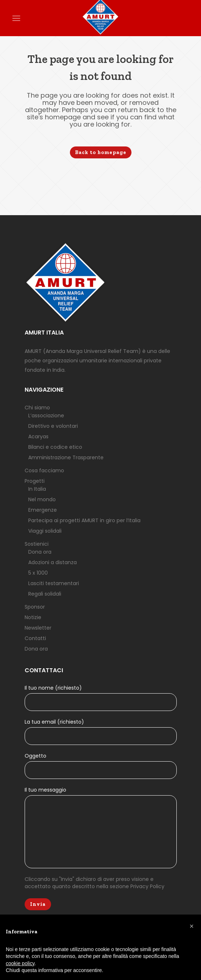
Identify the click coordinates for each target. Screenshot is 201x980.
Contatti (35, 639)
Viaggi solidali (45, 532)
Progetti (35, 482)
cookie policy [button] (20, 963)
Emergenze (43, 511)
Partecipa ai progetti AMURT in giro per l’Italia (84, 521)
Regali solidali (45, 595)
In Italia (37, 490)
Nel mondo (42, 500)
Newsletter (38, 629)
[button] (192, 926)
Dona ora (40, 553)
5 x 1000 (38, 574)
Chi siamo (37, 408)
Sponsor (35, 608)
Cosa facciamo (44, 471)
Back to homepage (101, 152)
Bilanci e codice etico (55, 448)
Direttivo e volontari (53, 427)
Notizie (33, 618)
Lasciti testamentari (54, 584)
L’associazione (46, 416)
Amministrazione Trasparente (66, 458)
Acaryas (38, 437)
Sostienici (37, 545)
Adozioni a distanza (53, 563)
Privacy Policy (147, 887)
